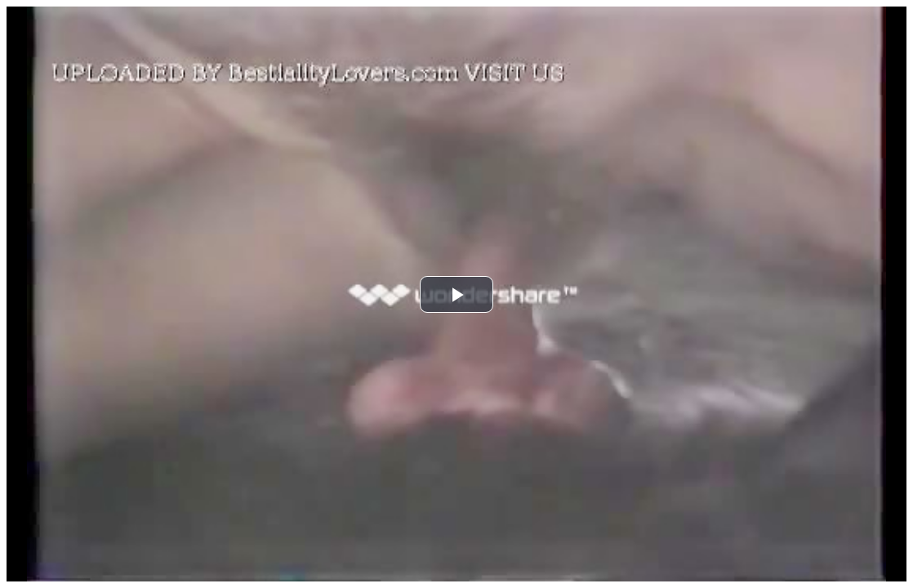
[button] (456, 294)
